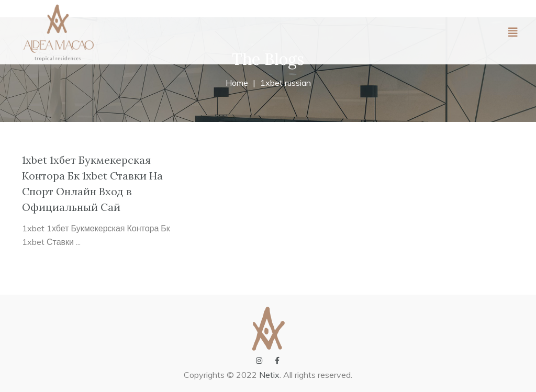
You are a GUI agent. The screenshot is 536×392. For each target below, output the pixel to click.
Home (237, 83)
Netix (269, 375)
